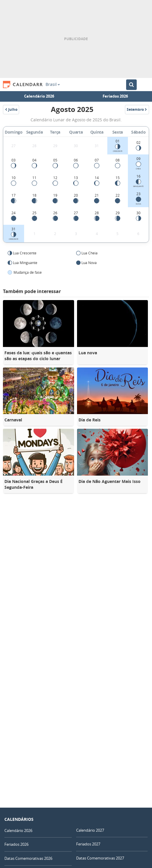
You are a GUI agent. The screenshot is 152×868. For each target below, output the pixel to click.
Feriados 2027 (88, 844)
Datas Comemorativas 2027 (100, 858)
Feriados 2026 (115, 96)
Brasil (53, 84)
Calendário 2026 (39, 96)
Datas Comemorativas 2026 (28, 858)
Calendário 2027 (90, 830)
